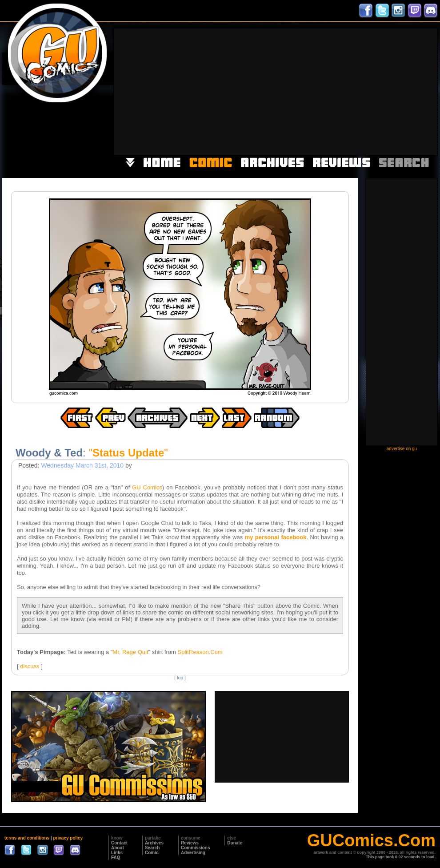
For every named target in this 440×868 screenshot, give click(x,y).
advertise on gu (402, 449)
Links (117, 853)
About (118, 848)
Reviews (190, 843)
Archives (154, 843)
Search (152, 848)
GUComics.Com (371, 840)
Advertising (193, 853)
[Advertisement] (340, 91)
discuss (30, 666)
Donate (235, 843)
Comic (152, 853)
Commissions (196, 848)
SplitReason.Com (200, 652)
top (180, 678)
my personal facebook (276, 537)
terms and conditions (27, 838)
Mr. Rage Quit (130, 652)
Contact (119, 843)
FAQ (116, 858)
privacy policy (68, 838)
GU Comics (147, 487)
